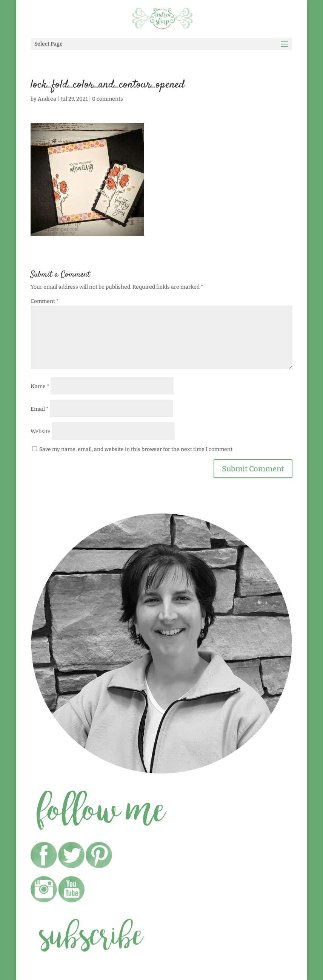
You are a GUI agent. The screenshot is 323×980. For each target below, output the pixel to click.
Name (40, 386)
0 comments (108, 99)
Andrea (47, 99)
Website (41, 432)
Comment (45, 301)
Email (40, 409)
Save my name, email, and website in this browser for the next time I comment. (136, 449)
